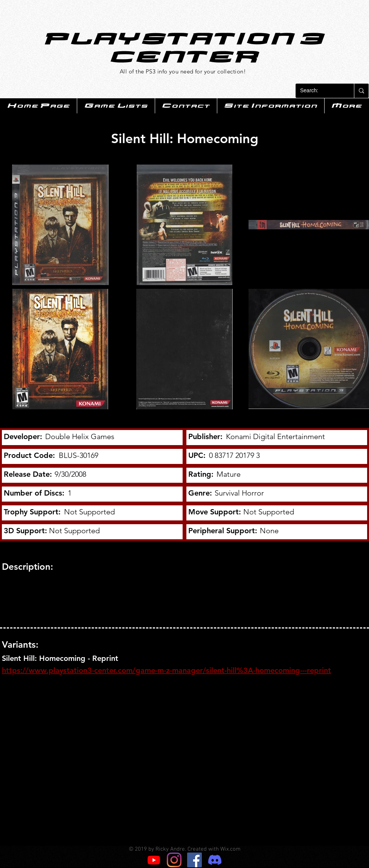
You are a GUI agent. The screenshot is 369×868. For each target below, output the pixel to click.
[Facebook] (194, 860)
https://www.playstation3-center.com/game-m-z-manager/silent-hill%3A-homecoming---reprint (166, 670)
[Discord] (215, 860)
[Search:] (319, 91)
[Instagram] (174, 860)
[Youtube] (154, 860)
